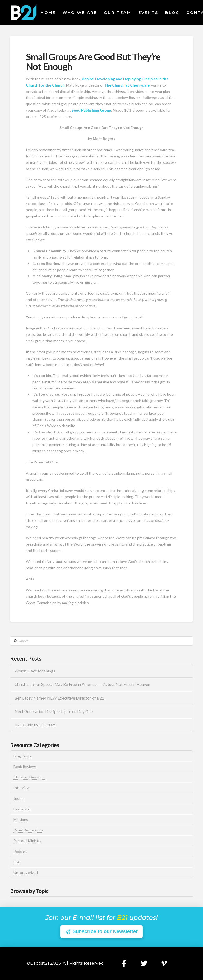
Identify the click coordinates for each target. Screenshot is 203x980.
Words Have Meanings (35, 671)
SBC (17, 862)
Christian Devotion (29, 777)
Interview (22, 788)
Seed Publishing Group (91, 110)
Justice (19, 798)
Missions (21, 819)
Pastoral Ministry (27, 841)
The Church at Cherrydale (127, 85)
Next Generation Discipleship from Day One (54, 711)
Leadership (23, 809)
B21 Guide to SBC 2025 (35, 725)
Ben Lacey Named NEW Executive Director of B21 (59, 698)
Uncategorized (26, 873)
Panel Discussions (28, 830)
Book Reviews (25, 766)
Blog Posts (22, 756)
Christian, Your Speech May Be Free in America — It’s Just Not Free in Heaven (83, 684)
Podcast (20, 851)
